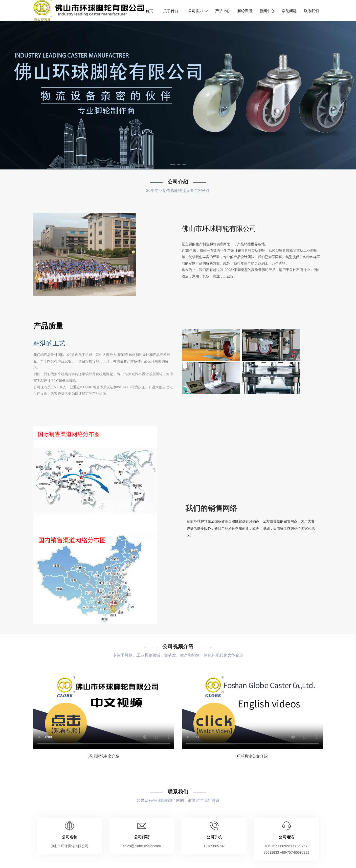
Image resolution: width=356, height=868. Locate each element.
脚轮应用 (245, 11)
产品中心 (222, 11)
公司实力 (198, 11)
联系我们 (311, 11)
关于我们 (171, 11)
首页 (149, 11)
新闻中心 (267, 11)
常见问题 (289, 11)
